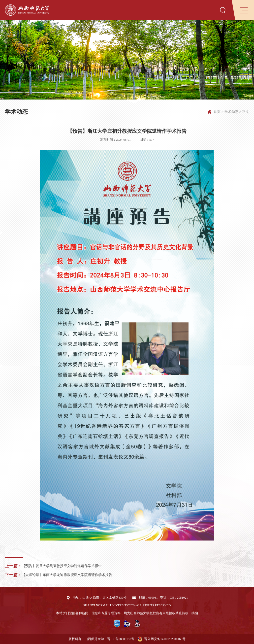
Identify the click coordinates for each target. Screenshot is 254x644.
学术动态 (231, 112)
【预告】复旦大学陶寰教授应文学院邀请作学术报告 (62, 566)
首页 (217, 112)
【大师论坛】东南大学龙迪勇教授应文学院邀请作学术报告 (67, 575)
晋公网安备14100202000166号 (165, 639)
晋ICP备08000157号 (121, 639)
